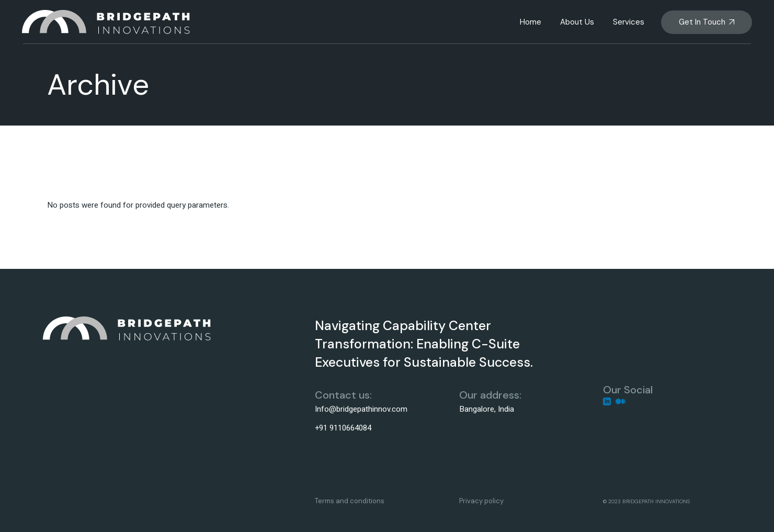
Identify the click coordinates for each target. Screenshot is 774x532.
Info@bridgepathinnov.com (361, 409)
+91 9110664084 (343, 428)
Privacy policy (481, 501)
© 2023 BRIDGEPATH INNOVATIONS (646, 501)
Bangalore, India (487, 409)
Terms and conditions (350, 501)
